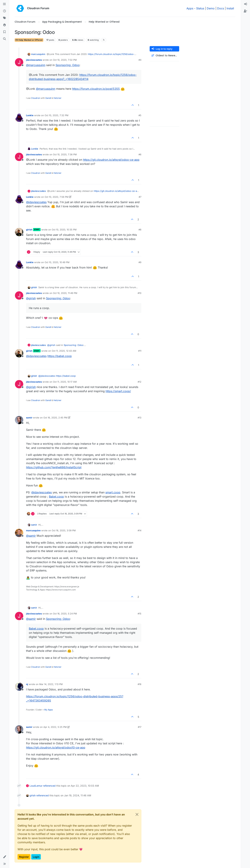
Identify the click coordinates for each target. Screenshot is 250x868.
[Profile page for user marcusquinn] (19, 533)
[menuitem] (245, 4)
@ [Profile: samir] (31, 536)
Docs (221, 8)
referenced (49, 786)
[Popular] (5, 25)
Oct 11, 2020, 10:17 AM (65, 382)
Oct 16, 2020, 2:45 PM (55, 418)
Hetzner (57, 98)
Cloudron (36, 98)
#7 (140, 197)
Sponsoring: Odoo (68, 65)
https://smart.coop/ (118, 391)
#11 (140, 351)
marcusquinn (38, 54)
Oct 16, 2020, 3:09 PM (64, 530)
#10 (139, 293)
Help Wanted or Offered (29, 40)
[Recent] (5, 11)
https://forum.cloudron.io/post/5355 (96, 89)
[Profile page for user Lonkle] (19, 118)
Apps (190, 8)
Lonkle (30, 115)
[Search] (5, 39)
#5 (140, 115)
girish (29, 230)
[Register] (245, 11)
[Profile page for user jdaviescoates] (19, 62)
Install (230, 8)
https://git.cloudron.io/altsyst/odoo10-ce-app (56, 747)
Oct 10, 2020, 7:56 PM (57, 197)
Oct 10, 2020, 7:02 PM (65, 60)
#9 (140, 262)
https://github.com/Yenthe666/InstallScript (54, 467)
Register (24, 857)
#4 (140, 60)
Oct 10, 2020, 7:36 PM (65, 154)
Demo (211, 8)
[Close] (137, 814)
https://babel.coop (60, 356)
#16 (139, 684)
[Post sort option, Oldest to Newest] (164, 56)
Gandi (48, 98)
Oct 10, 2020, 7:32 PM (57, 115)
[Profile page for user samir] (19, 420)
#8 (140, 230)
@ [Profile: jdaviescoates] (36, 202)
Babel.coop (56, 497)
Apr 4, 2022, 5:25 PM (55, 727)
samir (29, 418)
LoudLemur (36, 786)
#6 (140, 154)
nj (27, 684)
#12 (139, 382)
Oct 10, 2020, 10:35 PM (64, 230)
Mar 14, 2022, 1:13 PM (51, 684)
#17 (140, 727)
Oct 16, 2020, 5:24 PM (65, 614)
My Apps (49, 710)
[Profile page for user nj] (19, 687)
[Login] (245, 4)
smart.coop (113, 492)
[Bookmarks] (5, 32)
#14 (139, 530)
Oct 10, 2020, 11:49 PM (65, 293)
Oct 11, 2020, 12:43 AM (64, 351)
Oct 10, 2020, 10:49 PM (57, 262)
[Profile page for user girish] (19, 232)
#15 (139, 614)
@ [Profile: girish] (31, 298)
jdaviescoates (34, 60)
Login (36, 857)
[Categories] (5, 4)
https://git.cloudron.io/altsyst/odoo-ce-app (111, 160)
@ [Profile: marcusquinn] (36, 65)
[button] (5, 857)
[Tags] (5, 18)
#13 (139, 418)
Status (200, 8)
